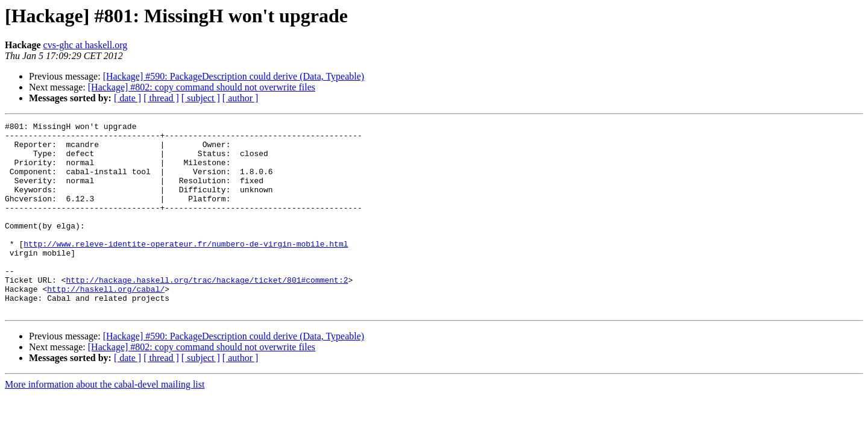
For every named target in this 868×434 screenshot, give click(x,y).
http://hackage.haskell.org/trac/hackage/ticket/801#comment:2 (207, 312)
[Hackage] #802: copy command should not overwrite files (202, 87)
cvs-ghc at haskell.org (86, 45)
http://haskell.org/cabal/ (106, 323)
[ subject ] (201, 98)
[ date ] (127, 98)
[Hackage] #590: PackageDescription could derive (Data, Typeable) (234, 76)
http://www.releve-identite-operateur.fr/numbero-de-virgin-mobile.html (186, 269)
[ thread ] (161, 98)
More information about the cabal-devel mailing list (105, 422)
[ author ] (241, 98)
